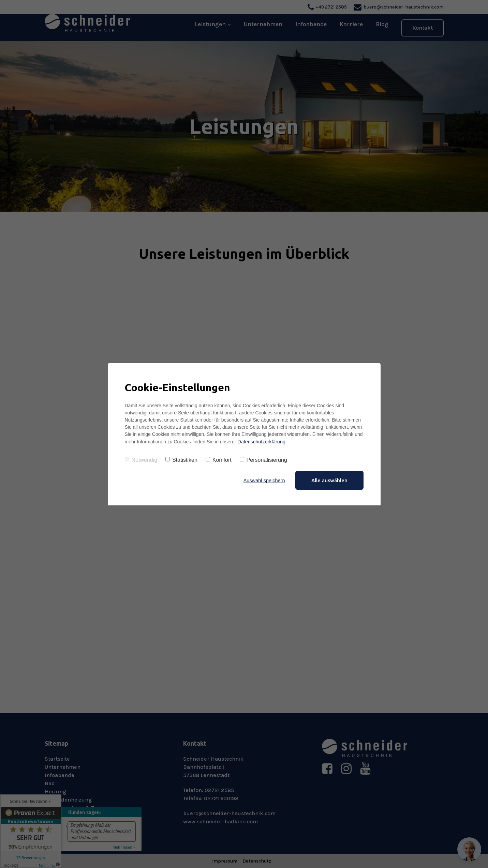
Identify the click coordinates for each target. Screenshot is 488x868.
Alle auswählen (329, 480)
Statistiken (181, 460)
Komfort (219, 460)
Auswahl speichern (264, 480)
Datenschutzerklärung (261, 441)
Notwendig (141, 460)
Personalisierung (263, 460)
